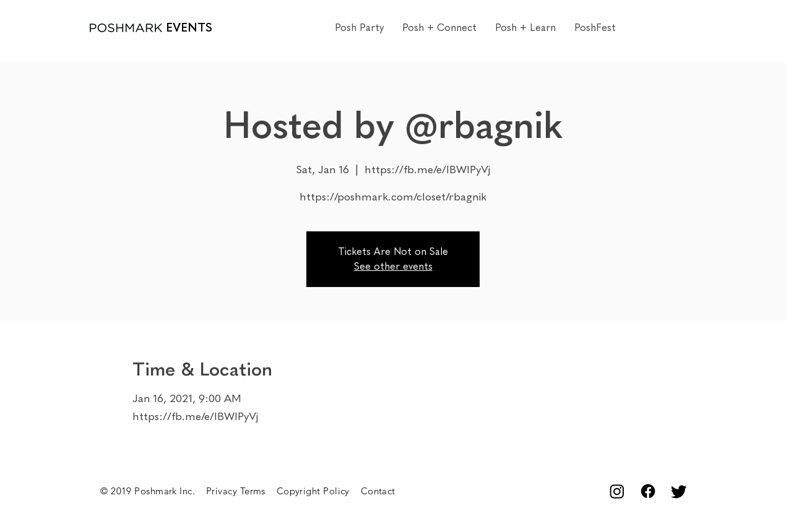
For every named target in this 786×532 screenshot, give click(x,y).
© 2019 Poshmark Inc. (153, 491)
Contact (378, 491)
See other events (393, 266)
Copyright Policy (319, 491)
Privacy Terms (241, 491)
